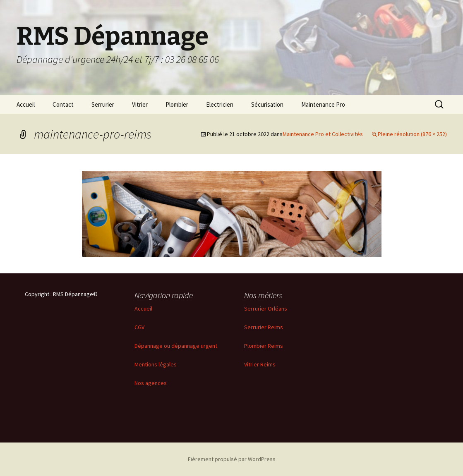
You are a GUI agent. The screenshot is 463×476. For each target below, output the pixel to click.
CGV (139, 327)
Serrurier (103, 104)
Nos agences (151, 383)
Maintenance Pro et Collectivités (323, 134)
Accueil (26, 104)
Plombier (177, 104)
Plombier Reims (264, 346)
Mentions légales (156, 364)
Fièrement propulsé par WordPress (232, 459)
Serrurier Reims (264, 327)
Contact (63, 104)
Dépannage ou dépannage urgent (176, 346)
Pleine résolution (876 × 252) (412, 134)
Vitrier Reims (260, 364)
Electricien (220, 104)
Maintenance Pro (323, 104)
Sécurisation (267, 104)
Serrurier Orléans (266, 309)
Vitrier (140, 104)
